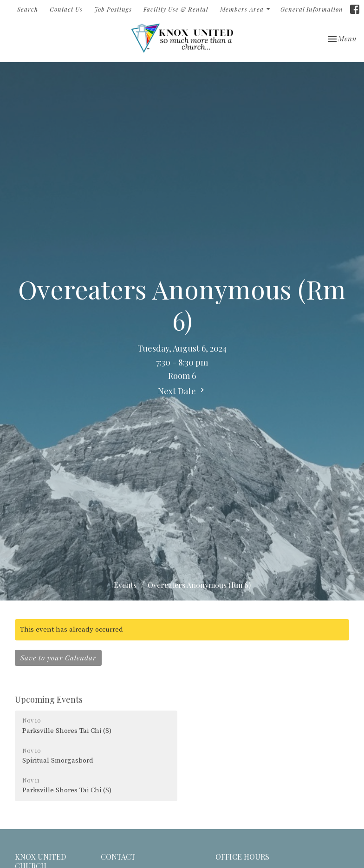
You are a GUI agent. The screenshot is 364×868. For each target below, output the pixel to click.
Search (28, 9)
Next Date (182, 391)
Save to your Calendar (58, 658)
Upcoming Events (49, 699)
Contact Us (66, 9)
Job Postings (113, 9)
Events (125, 585)
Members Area (246, 9)
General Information (312, 9)
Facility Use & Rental (176, 9)
